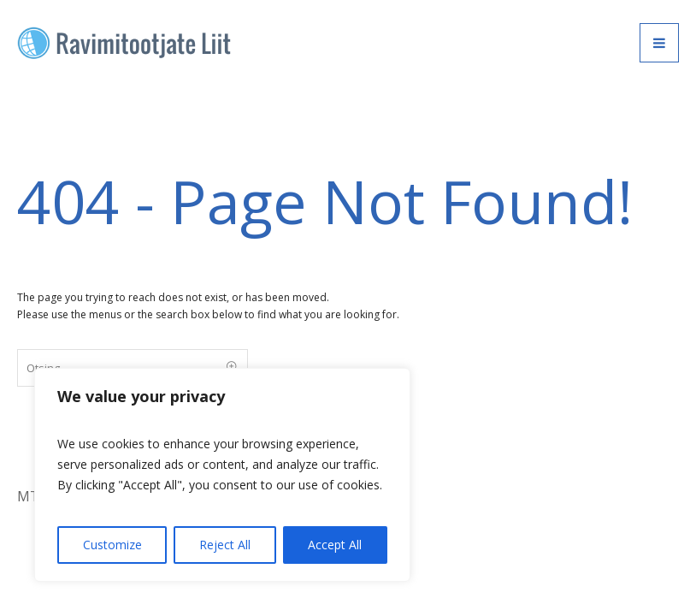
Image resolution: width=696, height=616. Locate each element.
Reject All (225, 545)
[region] (222, 475)
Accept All (335, 545)
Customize (112, 545)
